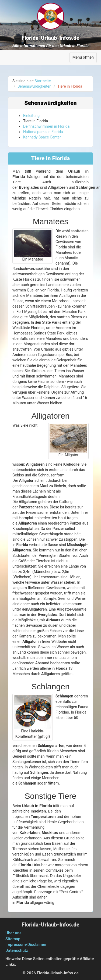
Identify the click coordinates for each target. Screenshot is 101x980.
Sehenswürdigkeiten (34, 86)
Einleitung (31, 116)
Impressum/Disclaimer (26, 945)
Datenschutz (17, 950)
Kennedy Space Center (42, 137)
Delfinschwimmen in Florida (46, 126)
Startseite (43, 81)
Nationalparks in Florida (43, 132)
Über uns (13, 933)
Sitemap (13, 939)
